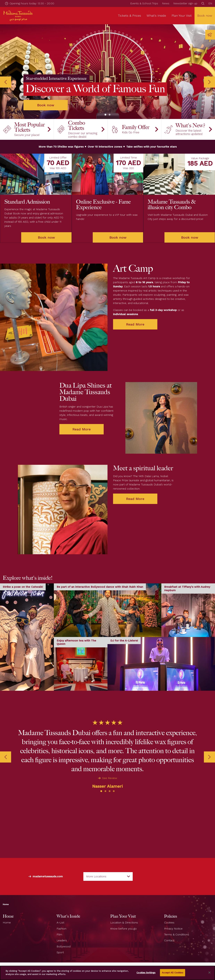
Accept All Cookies (172, 973)
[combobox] (108, 866)
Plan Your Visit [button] (182, 16)
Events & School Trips (144, 3)
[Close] (209, 973)
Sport (60, 942)
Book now (205, 16)
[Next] (209, 77)
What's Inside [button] (156, 16)
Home (6, 894)
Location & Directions (124, 912)
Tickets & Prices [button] (129, 16)
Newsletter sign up (185, 3)
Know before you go (123, 918)
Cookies (169, 912)
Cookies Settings (146, 973)
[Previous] (6, 77)
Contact (169, 930)
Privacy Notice (173, 918)
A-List (60, 912)
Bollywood (64, 936)
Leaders (62, 930)
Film (59, 924)
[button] (105, 104)
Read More (135, 322)
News (166, 3)
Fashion (61, 918)
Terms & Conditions (177, 924)
